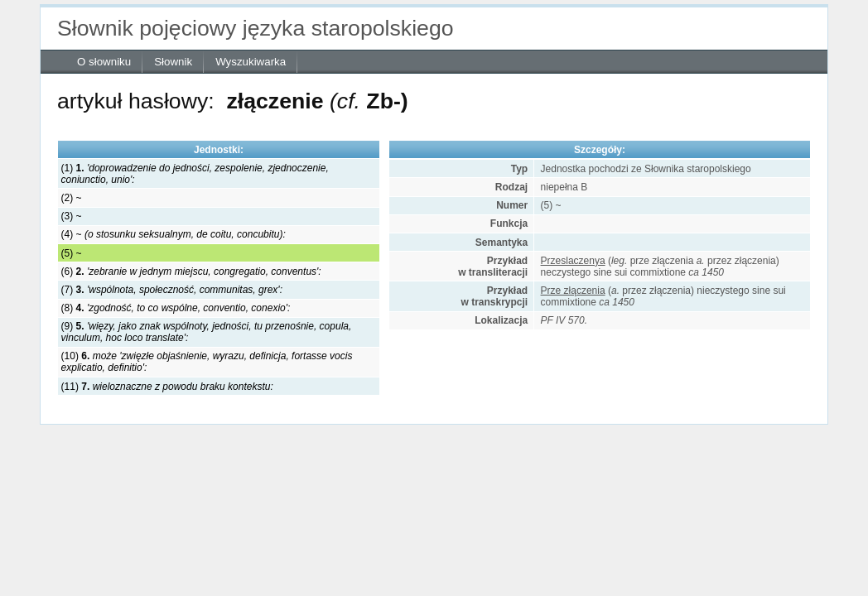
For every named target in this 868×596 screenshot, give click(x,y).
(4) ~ (174, 234)
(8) (176, 308)
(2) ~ (72, 198)
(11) (167, 387)
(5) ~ (72, 253)
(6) (191, 272)
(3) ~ (72, 216)
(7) (172, 290)
